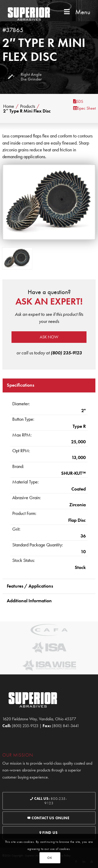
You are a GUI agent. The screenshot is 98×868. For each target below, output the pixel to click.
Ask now (49, 337)
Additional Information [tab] (29, 601)
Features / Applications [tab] (30, 586)
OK (50, 858)
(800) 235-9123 (66, 353)
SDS (78, 101)
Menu (77, 12)
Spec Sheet (84, 108)
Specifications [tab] (21, 385)
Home (9, 106)
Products (28, 106)
